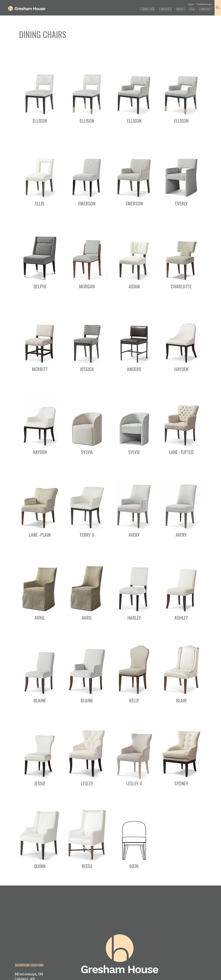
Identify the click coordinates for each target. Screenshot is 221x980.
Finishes (155, 11)
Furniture (133, 11)
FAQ (187, 11)
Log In (187, 4)
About (173, 11)
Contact (202, 11)
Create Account (202, 4)
